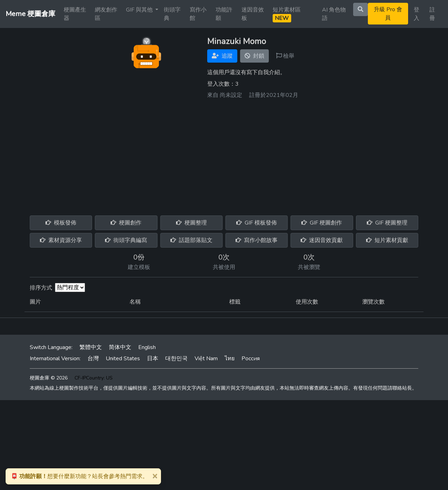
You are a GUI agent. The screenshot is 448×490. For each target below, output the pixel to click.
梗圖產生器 (75, 14)
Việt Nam (206, 358)
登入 (416, 14)
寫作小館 (198, 14)
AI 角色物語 (334, 14)
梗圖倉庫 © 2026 (49, 378)
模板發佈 (61, 223)
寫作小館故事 (257, 240)
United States (123, 358)
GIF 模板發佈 (257, 223)
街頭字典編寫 (126, 240)
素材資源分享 (61, 240)
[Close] (155, 476)
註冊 (432, 14)
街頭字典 (172, 14)
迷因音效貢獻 (322, 240)
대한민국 (176, 358)
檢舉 (285, 56)
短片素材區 (287, 14)
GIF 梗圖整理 (387, 223)
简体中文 (120, 347)
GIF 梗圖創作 (322, 223)
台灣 (93, 358)
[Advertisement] (224, 155)
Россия (251, 358)
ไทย (230, 358)
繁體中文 (91, 347)
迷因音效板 (253, 14)
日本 (153, 358)
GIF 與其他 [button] (140, 10)
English (147, 347)
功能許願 (224, 14)
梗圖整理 (191, 223)
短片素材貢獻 (387, 240)
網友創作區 (106, 14)
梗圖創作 (126, 223)
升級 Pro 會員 (388, 14)
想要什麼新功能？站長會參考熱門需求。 (79, 476)
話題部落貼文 (191, 240)
